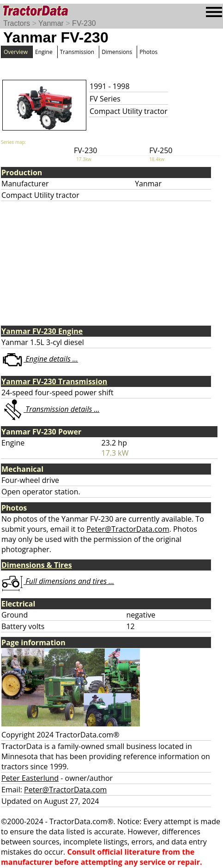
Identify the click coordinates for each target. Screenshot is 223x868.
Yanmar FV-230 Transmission (54, 381)
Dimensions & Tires (37, 565)
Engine (44, 52)
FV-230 (84, 23)
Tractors (17, 23)
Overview (16, 52)
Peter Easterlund (30, 778)
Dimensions (117, 52)
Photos (148, 52)
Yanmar (51, 23)
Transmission (77, 52)
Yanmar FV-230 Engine (42, 331)
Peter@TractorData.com (128, 529)
